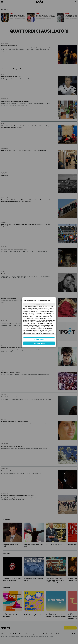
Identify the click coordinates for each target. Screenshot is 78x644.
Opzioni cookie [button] (39, 339)
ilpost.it (47, 329)
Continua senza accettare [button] (39, 304)
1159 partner (40, 327)
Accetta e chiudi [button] (39, 343)
